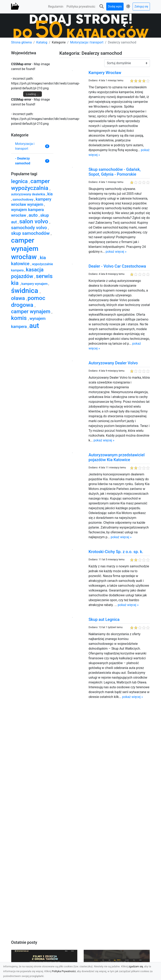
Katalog (42, 42)
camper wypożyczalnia (30, 185)
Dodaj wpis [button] (115, 6)
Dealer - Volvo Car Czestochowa (117, 266)
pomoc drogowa (28, 301)
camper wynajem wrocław (25, 248)
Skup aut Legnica (104, 619)
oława (19, 298)
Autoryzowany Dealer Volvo (113, 363)
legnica (20, 181)
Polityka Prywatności (64, 971)
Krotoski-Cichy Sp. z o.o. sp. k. (116, 552)
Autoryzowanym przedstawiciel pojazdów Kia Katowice (117, 457)
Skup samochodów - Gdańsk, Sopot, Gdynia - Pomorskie (115, 172)
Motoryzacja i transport (87, 42)
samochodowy (23, 199)
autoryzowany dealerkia (28, 194)
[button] (102, 7)
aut (34, 326)
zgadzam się (136, 966)
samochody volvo (30, 228)
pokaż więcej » (116, 252)
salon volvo (34, 221)
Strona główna (21, 42)
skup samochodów (31, 233)
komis (20, 318)
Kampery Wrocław (105, 73)
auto (34, 215)
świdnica (25, 291)
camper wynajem (31, 311)
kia (50, 194)
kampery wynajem (35, 284)
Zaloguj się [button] (141, 6)
